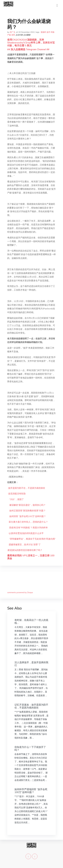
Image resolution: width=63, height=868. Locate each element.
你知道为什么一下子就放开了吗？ (30, 748)
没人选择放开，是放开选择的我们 (31, 664)
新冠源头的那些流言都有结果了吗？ (25, 550)
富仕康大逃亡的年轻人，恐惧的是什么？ (28, 522)
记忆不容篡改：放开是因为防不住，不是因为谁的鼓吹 (31, 706)
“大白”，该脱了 (17, 499)
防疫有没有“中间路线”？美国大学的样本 (29, 528)
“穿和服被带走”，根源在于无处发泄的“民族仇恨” (32, 539)
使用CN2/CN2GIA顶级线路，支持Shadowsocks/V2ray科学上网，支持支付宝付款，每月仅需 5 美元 (31, 43)
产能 (9, 35)
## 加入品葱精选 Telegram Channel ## (28, 49)
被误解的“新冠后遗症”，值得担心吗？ (28, 505)
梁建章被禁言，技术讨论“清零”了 (25, 545)
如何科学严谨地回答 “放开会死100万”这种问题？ (31, 791)
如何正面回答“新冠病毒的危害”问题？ (28, 511)
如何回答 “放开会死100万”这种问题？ (28, 516)
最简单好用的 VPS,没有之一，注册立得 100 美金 (31, 557)
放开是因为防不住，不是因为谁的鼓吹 (27, 488)
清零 (13, 35)
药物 (52, 32)
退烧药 (43, 32)
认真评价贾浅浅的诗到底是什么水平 (26, 533)
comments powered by (20, 592)
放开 (48, 32)
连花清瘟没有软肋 (17, 494)
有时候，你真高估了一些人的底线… (31, 621)
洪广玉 (12, 32)
